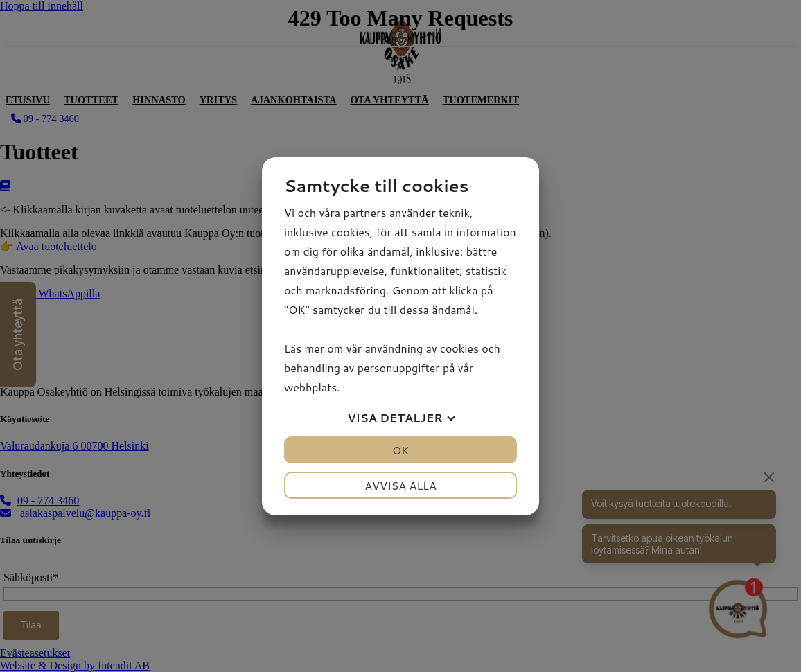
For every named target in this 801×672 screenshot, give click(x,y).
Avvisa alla (400, 485)
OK (400, 450)
